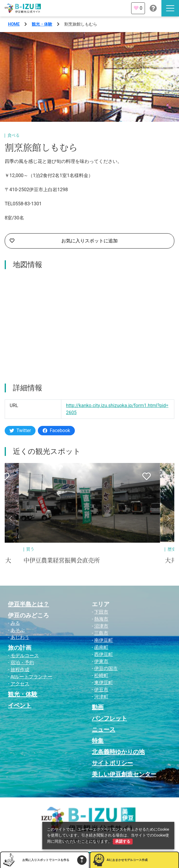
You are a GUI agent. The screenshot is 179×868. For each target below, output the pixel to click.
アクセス (20, 684)
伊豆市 (101, 690)
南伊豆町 (104, 640)
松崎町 (101, 675)
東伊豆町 (104, 683)
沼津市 (101, 626)
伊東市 (101, 661)
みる (15, 623)
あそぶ (18, 630)
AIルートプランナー (32, 677)
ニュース (104, 729)
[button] (11, 518)
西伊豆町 (104, 654)
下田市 (101, 612)
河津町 (101, 697)
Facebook (56, 430)
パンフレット (109, 718)
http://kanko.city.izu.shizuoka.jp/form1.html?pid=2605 (117, 409)
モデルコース (25, 655)
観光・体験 (42, 24)
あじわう (20, 637)
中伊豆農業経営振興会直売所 (62, 561)
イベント (20, 705)
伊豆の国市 (106, 668)
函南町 (101, 647)
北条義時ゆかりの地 (118, 752)
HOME (14, 24)
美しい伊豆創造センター (124, 774)
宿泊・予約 (22, 663)
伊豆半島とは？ (28, 604)
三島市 (101, 633)
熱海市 (101, 619)
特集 (98, 741)
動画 (98, 707)
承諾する (123, 841)
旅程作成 (20, 670)
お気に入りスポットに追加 (64, 241)
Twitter (20, 430)
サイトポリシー (112, 763)
